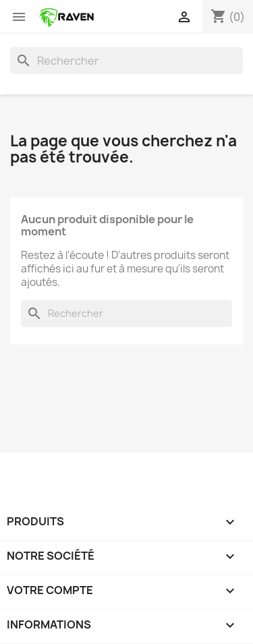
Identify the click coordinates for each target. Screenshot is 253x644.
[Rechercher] (126, 61)
